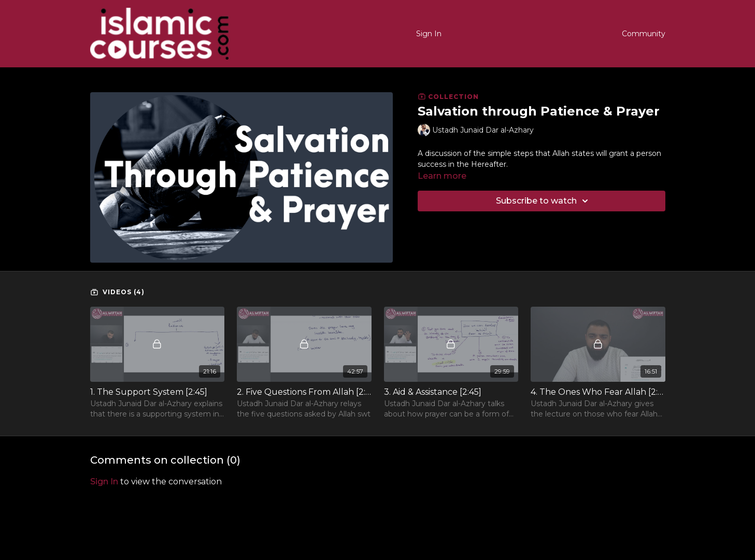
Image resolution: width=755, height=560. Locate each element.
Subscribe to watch (544, 201)
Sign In (429, 34)
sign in (104, 482)
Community (644, 34)
